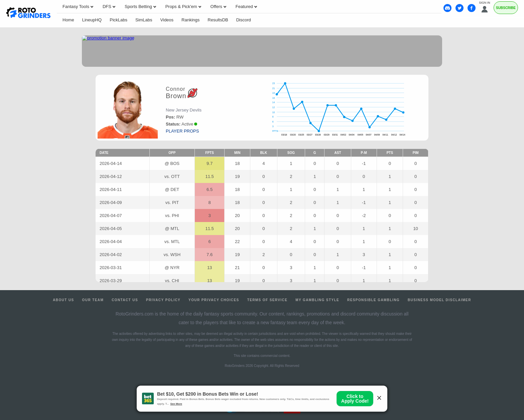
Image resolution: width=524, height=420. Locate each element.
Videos (167, 20)
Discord (244, 20)
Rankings (190, 20)
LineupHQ (92, 20)
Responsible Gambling (373, 300)
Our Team (93, 300)
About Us (63, 300)
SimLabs (144, 20)
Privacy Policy (163, 300)
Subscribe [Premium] (506, 8)
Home (68, 20)
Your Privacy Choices (214, 300)
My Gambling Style (317, 300)
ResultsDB (218, 20)
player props (182, 131)
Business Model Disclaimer (439, 300)
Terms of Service (268, 300)
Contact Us (125, 300)
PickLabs (118, 20)
